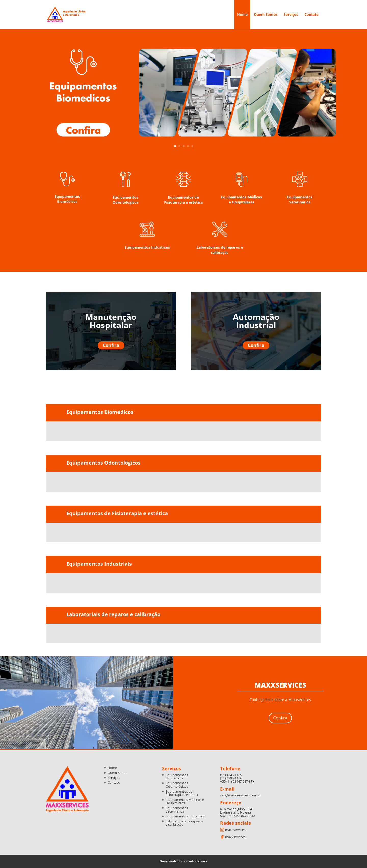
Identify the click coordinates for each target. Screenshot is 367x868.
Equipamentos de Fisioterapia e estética (183, 200)
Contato (311, 15)
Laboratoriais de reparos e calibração (220, 250)
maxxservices (233, 830)
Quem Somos (266, 15)
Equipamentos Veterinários (300, 199)
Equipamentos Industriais (147, 247)
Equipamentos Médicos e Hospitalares (241, 199)
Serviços (291, 15)
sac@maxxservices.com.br (240, 795)
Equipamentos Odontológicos (126, 200)
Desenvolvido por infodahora (183, 861)
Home (242, 15)
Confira (111, 345)
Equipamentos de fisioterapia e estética (182, 793)
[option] (88, 432)
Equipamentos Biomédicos (67, 199)
